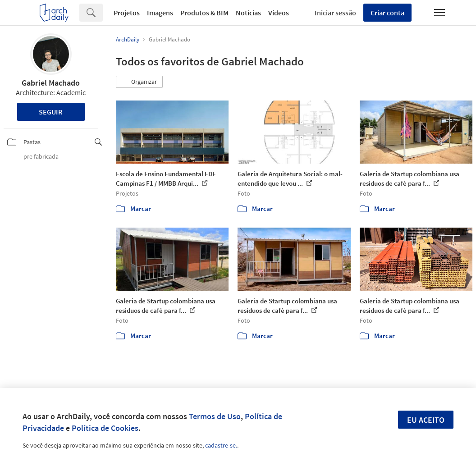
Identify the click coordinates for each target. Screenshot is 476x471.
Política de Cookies (105, 428)
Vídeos (279, 13)
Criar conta (387, 13)
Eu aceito (426, 420)
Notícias (248, 13)
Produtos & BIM (204, 13)
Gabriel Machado (51, 83)
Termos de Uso (215, 416)
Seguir (51, 112)
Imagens (160, 13)
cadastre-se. (221, 445)
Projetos (127, 13)
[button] (139, 82)
